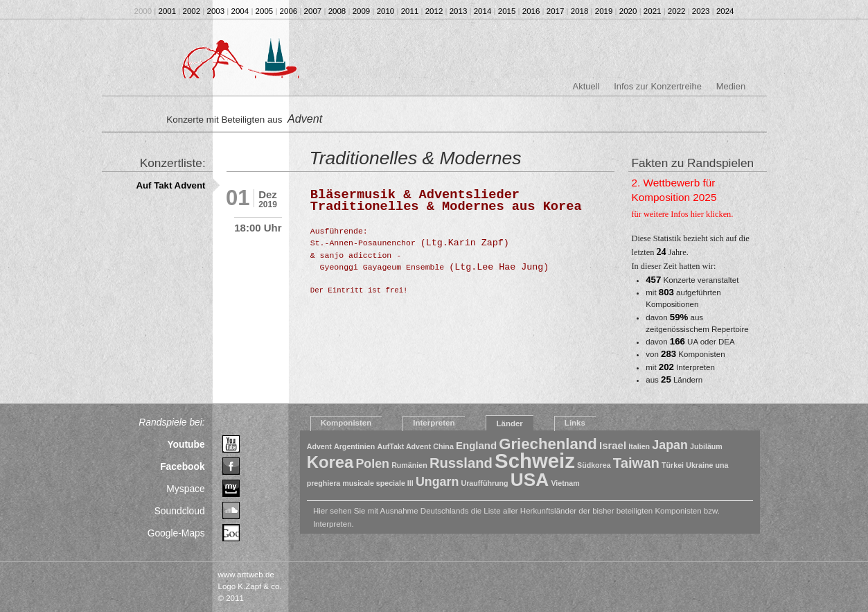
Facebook (183, 466)
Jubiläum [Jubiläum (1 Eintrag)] (706, 446)
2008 (337, 11)
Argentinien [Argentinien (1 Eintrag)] (354, 446)
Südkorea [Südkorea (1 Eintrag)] (594, 465)
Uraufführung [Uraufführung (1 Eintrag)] (485, 483)
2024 (725, 11)
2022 (677, 11)
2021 (653, 11)
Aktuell (586, 86)
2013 (459, 11)
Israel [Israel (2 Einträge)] (613, 445)
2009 (362, 11)
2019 (604, 11)
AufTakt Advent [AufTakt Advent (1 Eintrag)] (404, 446)
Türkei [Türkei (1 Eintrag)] (673, 465)
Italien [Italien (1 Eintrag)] (639, 446)
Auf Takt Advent (170, 185)
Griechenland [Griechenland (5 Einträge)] (548, 444)
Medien (731, 86)
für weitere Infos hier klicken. (683, 214)
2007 (313, 11)
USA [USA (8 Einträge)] (530, 480)
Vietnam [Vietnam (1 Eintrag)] (565, 483)
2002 (192, 11)
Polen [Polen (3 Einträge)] (372, 464)
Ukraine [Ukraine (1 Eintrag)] (699, 465)
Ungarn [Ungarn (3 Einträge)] (437, 482)
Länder (509, 423)
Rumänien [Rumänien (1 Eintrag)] (409, 465)
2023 (701, 11)
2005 (265, 11)
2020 (628, 11)
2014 (483, 11)
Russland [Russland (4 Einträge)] (461, 463)
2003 (216, 11)
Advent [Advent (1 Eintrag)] (319, 446)
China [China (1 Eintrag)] (443, 446)
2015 (507, 11)
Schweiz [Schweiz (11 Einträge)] (535, 461)
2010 (386, 11)
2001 (168, 11)
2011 (410, 11)
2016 (531, 11)
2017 (556, 11)
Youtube (186, 444)
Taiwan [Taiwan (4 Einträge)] (636, 463)
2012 (434, 11)
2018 (580, 11)
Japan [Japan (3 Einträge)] (670, 445)
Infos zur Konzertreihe (658, 86)
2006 (289, 11)
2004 (240, 11)
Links (575, 423)
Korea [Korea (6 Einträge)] (330, 462)
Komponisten (346, 423)
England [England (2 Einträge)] (476, 445)
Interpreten (434, 423)
